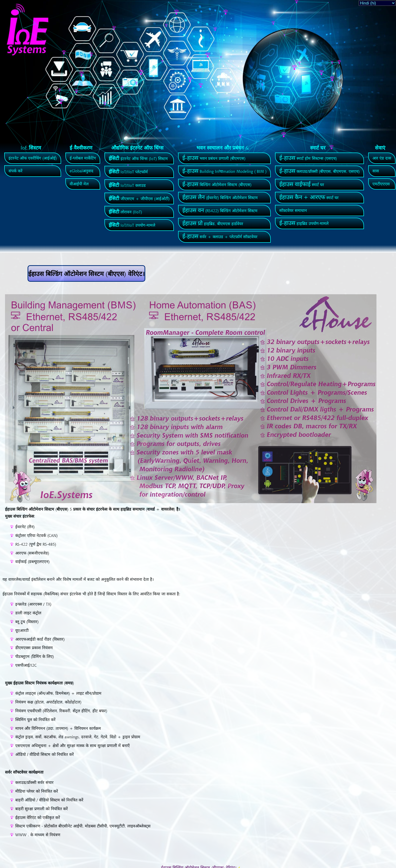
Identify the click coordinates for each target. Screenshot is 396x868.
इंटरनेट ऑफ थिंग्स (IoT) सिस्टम (138, 159)
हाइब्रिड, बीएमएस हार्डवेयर (213, 224)
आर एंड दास (382, 158)
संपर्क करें (16, 171)
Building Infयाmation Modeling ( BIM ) (224, 171)
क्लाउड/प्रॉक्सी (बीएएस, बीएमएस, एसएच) (319, 171)
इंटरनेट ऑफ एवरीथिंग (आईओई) (33, 158)
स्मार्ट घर (302, 185)
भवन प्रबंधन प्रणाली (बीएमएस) (214, 158)
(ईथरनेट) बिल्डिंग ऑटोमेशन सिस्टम (220, 198)
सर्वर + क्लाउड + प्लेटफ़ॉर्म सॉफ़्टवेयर (220, 237)
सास (376, 171)
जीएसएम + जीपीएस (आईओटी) (139, 199)
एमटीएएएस (381, 184)
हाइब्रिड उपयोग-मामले (304, 223)
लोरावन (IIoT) (125, 212)
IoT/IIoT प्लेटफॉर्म (128, 172)
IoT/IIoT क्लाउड (127, 185)
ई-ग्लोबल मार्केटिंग (83, 158)
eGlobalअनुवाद (82, 171)
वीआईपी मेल (79, 184)
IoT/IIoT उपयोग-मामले (132, 225)
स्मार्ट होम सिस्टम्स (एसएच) (308, 158)
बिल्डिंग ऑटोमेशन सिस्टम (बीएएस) (217, 185)
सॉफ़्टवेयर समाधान (293, 210)
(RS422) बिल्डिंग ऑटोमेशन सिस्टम (220, 211)
